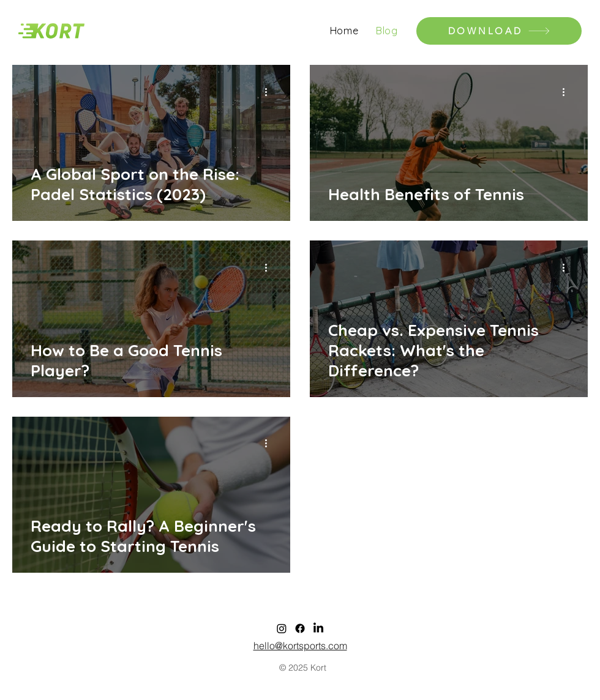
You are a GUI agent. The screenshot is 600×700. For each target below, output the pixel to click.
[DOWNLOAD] (499, 31)
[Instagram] (282, 628)
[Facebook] (300, 628)
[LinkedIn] (318, 628)
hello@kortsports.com (300, 646)
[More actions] (270, 92)
